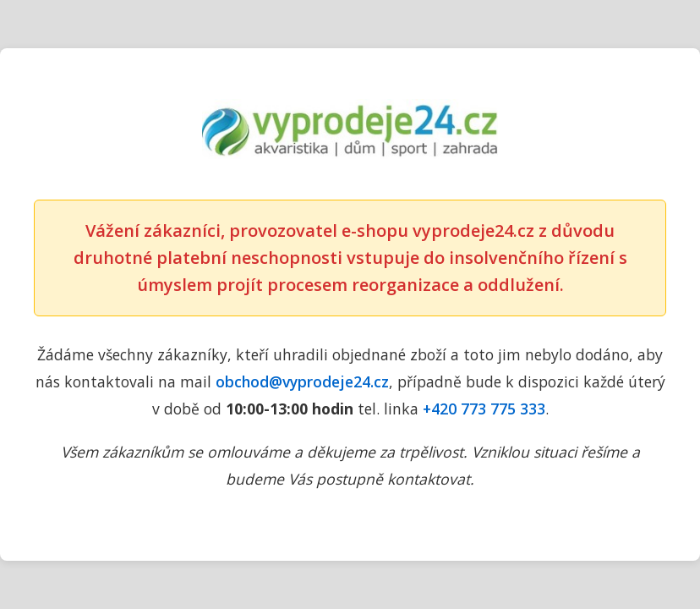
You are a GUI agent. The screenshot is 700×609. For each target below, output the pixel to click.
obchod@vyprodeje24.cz (302, 381)
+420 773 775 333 (484, 409)
